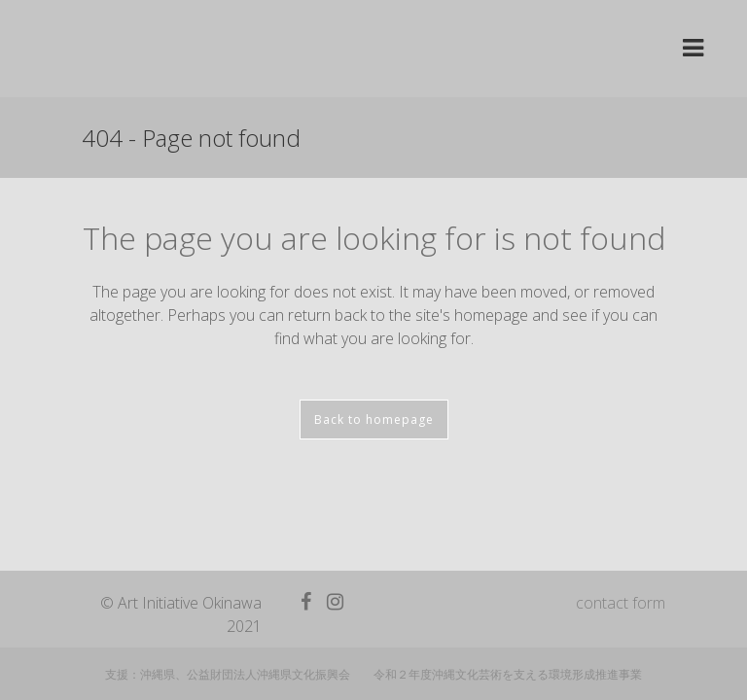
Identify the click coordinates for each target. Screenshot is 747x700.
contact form (621, 587)
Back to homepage (374, 420)
